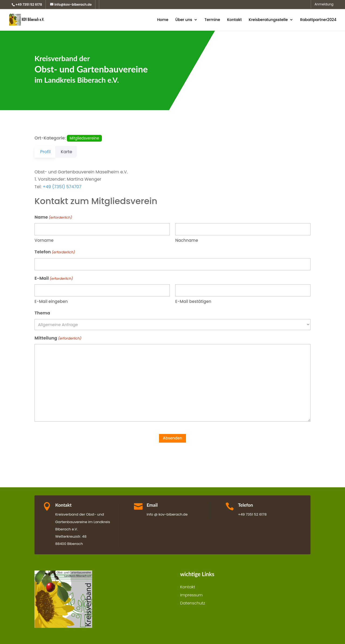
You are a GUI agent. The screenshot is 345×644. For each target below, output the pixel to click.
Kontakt (234, 20)
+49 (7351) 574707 (62, 187)
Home (163, 20)
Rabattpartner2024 (318, 20)
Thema (42, 313)
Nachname (187, 240)
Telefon (55, 252)
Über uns (184, 20)
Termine (212, 20)
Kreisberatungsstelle (268, 20)
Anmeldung (324, 5)
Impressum (191, 595)
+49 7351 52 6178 (29, 4)
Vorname (44, 240)
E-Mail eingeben (51, 301)
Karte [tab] (70, 152)
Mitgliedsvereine (84, 138)
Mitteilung (58, 338)
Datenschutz (193, 603)
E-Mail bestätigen (193, 301)
